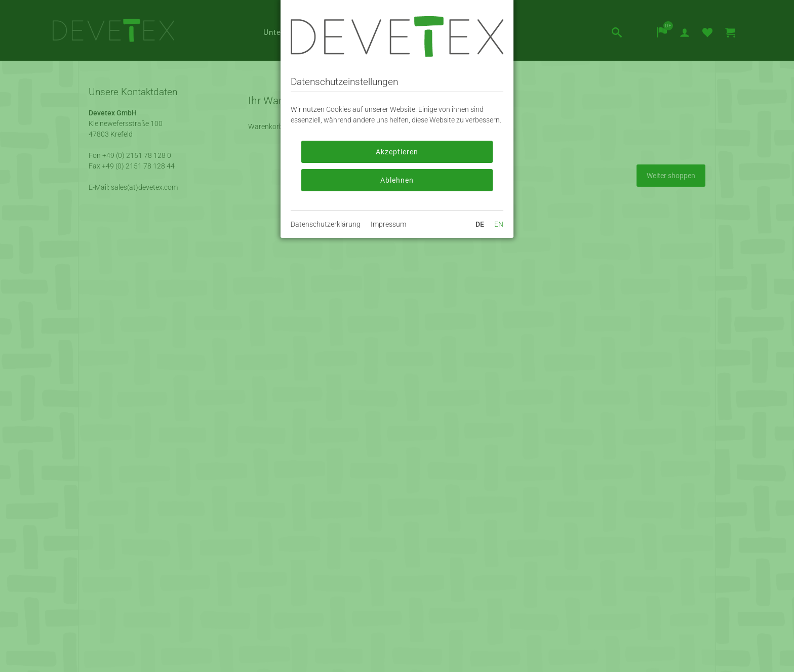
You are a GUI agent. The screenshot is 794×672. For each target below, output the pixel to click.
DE (480, 224)
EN (499, 224)
